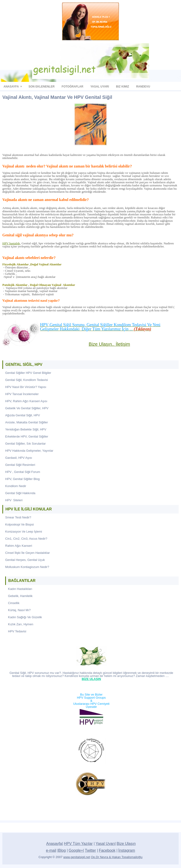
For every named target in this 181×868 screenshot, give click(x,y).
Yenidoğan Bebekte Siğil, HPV (26, 429)
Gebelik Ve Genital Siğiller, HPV (27, 408)
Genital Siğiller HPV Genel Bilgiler (28, 373)
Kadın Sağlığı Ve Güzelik (25, 617)
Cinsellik (14, 603)
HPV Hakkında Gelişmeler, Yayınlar (29, 451)
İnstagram (127, 850)
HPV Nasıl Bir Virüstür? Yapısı (26, 387)
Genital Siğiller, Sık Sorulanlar (25, 444)
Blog (62, 850)
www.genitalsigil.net (77, 857)
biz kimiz (124, 85)
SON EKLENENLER (43, 85)
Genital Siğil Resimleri (20, 465)
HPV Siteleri (14, 500)
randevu (145, 85)
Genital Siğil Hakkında (20, 493)
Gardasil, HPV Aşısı (19, 458)
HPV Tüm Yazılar (78, 844)
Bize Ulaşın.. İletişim (109, 344)
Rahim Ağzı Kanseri (19, 546)
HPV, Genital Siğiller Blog (22, 479)
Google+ (76, 850)
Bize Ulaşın (126, 844)
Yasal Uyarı (105, 844)
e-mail (51, 850)
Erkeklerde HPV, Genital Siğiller (27, 436)
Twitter (90, 850)
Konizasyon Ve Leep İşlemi (24, 532)
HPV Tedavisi (17, 631)
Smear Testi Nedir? (18, 517)
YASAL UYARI (101, 85)
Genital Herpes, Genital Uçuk (25, 560)
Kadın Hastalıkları (20, 589)
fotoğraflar (74, 85)
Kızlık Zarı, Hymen (21, 624)
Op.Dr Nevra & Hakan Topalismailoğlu (117, 857)
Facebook (107, 850)
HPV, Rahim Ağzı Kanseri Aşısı (26, 401)
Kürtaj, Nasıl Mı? (19, 610)
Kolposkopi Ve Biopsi (19, 524)
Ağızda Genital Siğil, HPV (23, 415)
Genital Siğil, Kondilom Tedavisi (27, 380)
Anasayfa (14, 85)
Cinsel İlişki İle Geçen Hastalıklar (27, 553)
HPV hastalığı (11, 243)
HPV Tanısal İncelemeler (22, 394)
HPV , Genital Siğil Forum (23, 472)
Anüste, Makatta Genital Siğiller (27, 422)
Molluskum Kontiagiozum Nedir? (27, 567)
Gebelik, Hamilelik (20, 596)
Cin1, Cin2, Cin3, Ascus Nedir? (26, 539)
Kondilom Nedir (16, 486)
